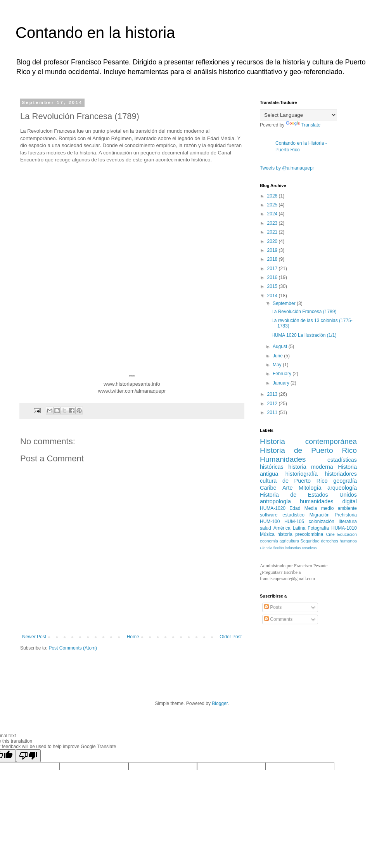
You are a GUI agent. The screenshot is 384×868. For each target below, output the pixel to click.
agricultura (289, 541)
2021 (273, 232)
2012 (273, 404)
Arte (287, 488)
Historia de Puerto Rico (308, 450)
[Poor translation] (28, 756)
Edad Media (303, 508)
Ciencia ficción (272, 548)
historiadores (341, 474)
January (282, 383)
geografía (345, 481)
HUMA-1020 (273, 508)
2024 (273, 214)
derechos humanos (339, 541)
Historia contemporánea (308, 441)
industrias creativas (301, 548)
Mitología (310, 488)
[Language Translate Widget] (298, 115)
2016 (273, 277)
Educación (347, 534)
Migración (320, 515)
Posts (273, 607)
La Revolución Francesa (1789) (304, 312)
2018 (273, 259)
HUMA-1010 (344, 528)
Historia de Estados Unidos (308, 495)
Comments (278, 619)
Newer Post (34, 637)
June (278, 356)
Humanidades (283, 459)
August (281, 347)
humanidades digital (328, 501)
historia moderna (311, 467)
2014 (273, 296)
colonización (322, 521)
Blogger (220, 703)
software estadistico (282, 515)
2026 (273, 196)
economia (269, 541)
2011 (273, 412)
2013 (273, 394)
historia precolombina (300, 534)
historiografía (302, 474)
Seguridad (310, 541)
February (283, 374)
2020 (273, 241)
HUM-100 (270, 521)
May (278, 365)
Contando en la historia (95, 33)
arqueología (342, 488)
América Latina (290, 528)
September (285, 303)
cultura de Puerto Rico (294, 481)
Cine (330, 534)
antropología (275, 501)
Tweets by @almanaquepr (287, 168)
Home (133, 637)
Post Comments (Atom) (73, 648)
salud (266, 528)
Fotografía (318, 528)
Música (267, 534)
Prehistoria (346, 515)
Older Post (231, 637)
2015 (273, 286)
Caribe (268, 488)
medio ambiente (339, 508)
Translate (303, 125)
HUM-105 (294, 521)
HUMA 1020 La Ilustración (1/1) (304, 335)
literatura (348, 521)
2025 (273, 205)
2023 (273, 223)
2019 (273, 250)
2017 (273, 269)
